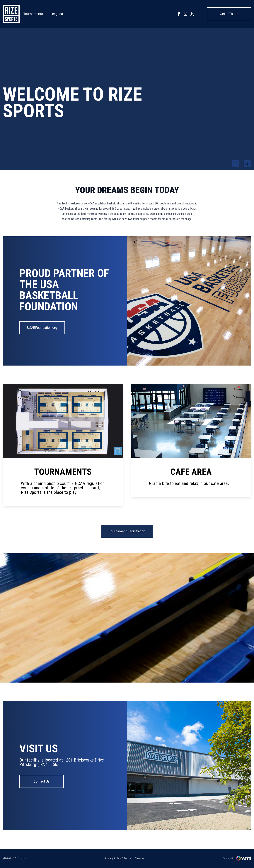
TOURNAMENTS (63, 472)
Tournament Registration (127, 531)
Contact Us (42, 781)
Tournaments (33, 16)
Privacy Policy (113, 858)
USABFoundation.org (42, 328)
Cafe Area (191, 472)
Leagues (57, 16)
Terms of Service (134, 858)
